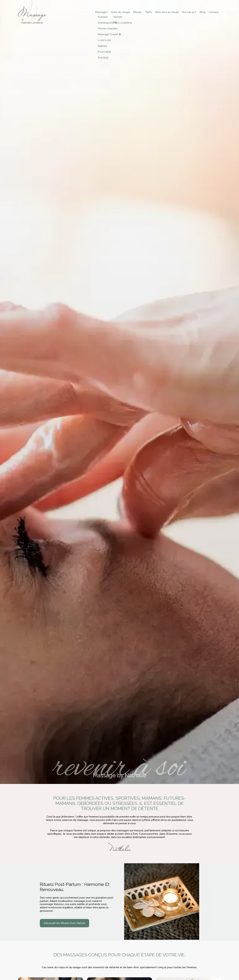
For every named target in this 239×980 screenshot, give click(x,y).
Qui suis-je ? (191, 12)
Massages (103, 12)
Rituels (139, 12)
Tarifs (150, 12)
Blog (204, 12)
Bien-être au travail (168, 12)
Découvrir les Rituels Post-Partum (65, 923)
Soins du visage (122, 12)
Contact (215, 12)
